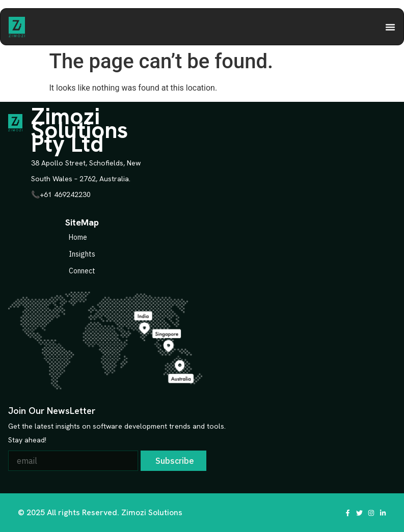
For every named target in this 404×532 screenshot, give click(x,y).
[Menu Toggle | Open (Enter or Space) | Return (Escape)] (390, 27)
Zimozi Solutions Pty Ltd (79, 130)
